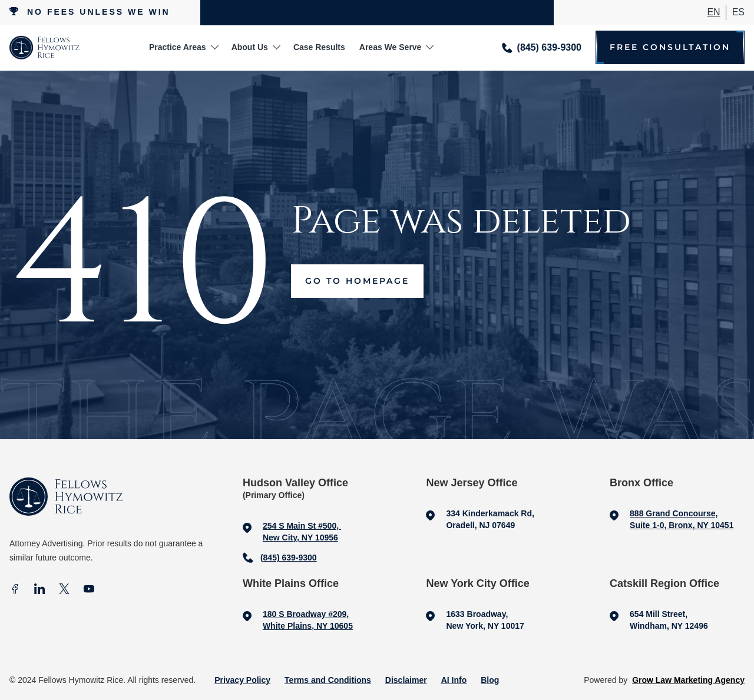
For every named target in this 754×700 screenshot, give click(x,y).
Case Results (319, 47)
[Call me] (542, 47)
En (713, 12)
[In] (39, 590)
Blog (490, 680)
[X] (64, 590)
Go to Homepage (357, 281)
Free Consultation (670, 47)
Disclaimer (406, 680)
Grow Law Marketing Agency (688, 680)
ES (738, 12)
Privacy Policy (242, 680)
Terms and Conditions (328, 680)
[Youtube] (89, 590)
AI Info (454, 680)
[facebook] (15, 590)
